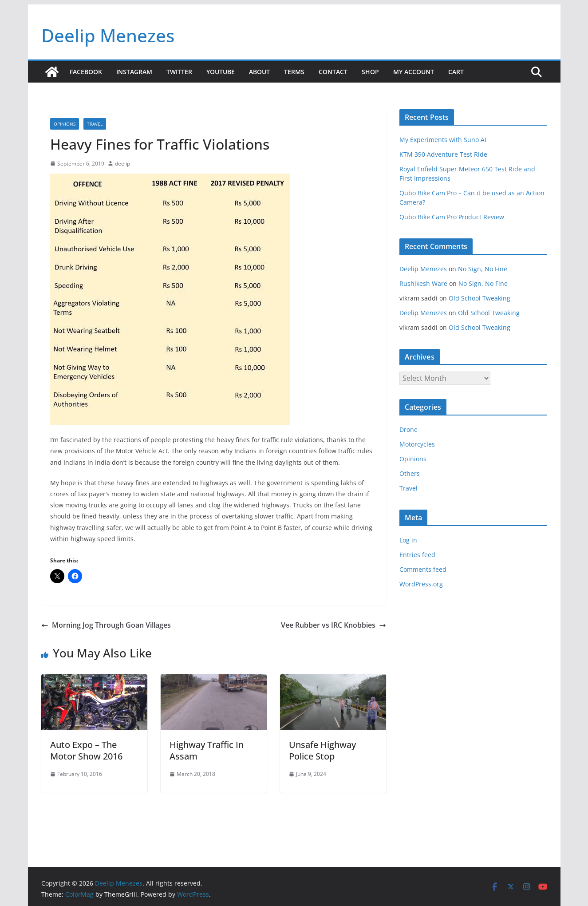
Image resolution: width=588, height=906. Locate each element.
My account (414, 72)
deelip (122, 164)
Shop (370, 72)
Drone (408, 429)
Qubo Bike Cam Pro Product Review (452, 217)
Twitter (179, 72)
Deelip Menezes (108, 35)
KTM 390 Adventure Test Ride (443, 154)
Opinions (65, 124)
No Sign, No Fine (483, 269)
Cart (456, 72)
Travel (95, 124)
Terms (294, 72)
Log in (408, 540)
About (259, 72)
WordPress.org (421, 584)
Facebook (86, 72)
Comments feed (423, 569)
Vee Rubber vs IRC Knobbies (333, 625)
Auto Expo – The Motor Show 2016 (86, 750)
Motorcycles (417, 444)
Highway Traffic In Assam (207, 750)
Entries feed (417, 555)
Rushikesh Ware (423, 283)
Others (410, 473)
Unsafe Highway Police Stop (322, 750)
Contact (333, 72)
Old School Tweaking (479, 298)
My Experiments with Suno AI (443, 140)
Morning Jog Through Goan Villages (106, 625)
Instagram (134, 72)
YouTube (221, 72)
